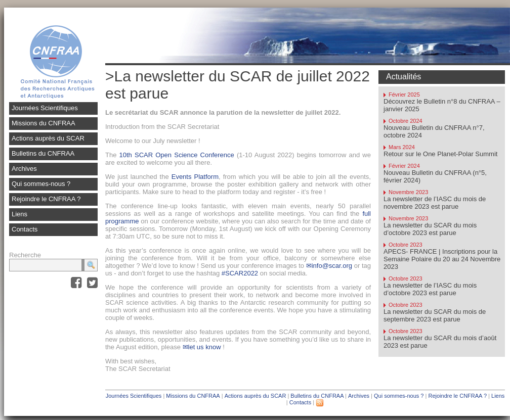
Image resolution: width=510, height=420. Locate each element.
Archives (24, 169)
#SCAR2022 (240, 273)
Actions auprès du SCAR (48, 138)
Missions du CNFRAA (44, 123)
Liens (19, 214)
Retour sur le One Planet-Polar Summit (440, 154)
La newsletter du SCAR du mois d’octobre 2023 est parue (430, 229)
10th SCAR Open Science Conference (177, 155)
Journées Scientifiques (45, 108)
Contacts (25, 229)
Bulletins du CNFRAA (43, 153)
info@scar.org (332, 266)
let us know (205, 347)
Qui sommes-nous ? (41, 184)
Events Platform (195, 177)
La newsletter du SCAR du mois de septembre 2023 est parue (435, 315)
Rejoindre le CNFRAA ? (46, 199)
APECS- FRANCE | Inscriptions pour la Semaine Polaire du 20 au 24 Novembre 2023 (442, 259)
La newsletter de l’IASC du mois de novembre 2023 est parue (435, 203)
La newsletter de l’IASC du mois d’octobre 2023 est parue (430, 289)
